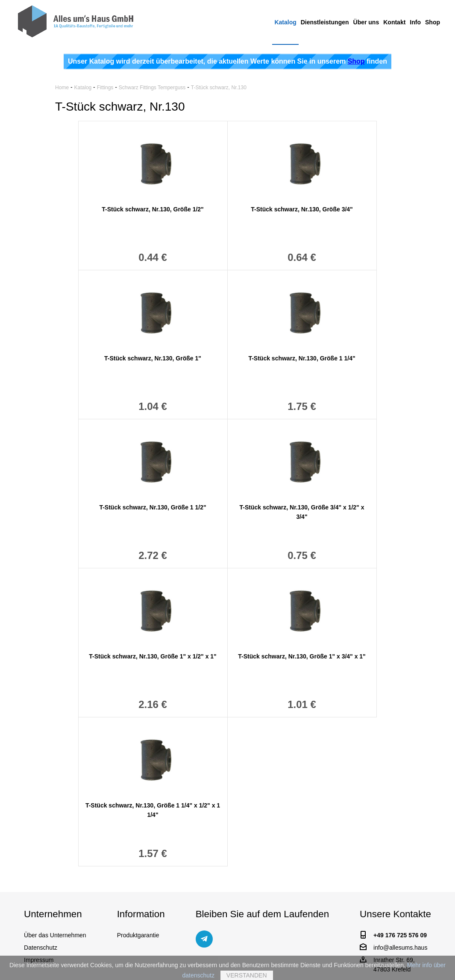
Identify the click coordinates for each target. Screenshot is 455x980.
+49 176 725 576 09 (400, 935)
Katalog (285, 22)
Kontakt (394, 22)
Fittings (105, 88)
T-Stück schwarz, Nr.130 (219, 88)
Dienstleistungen (325, 22)
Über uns (366, 22)
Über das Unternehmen (55, 935)
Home (62, 88)
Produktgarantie (138, 935)
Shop (433, 22)
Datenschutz (41, 948)
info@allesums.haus (400, 948)
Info (415, 22)
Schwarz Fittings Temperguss (152, 88)
